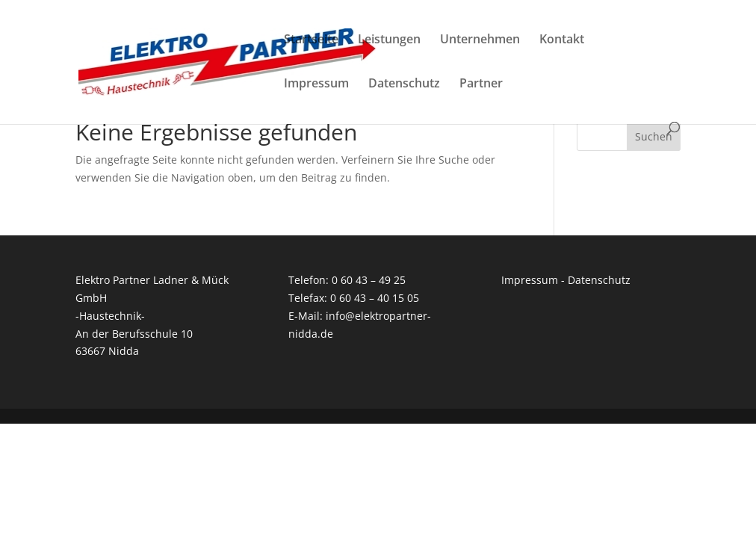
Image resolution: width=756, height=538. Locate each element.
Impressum (316, 84)
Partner (481, 84)
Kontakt (562, 40)
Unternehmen (480, 40)
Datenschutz (404, 84)
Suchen (654, 136)
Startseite (311, 40)
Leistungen (389, 40)
